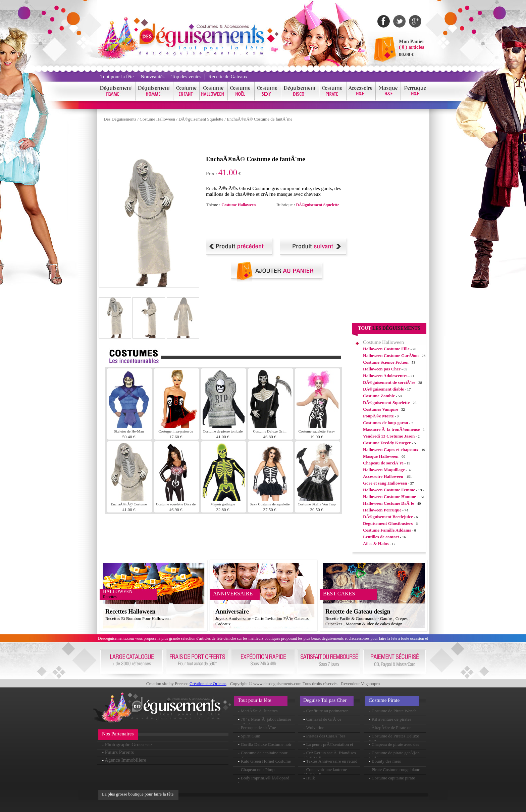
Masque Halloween (381, 456)
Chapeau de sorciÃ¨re (383, 463)
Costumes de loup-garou (386, 423)
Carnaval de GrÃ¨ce (324, 719)
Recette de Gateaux (228, 77)
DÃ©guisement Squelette (201, 119)
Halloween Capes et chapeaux (391, 449)
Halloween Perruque (382, 510)
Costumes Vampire (381, 409)
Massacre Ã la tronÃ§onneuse (391, 429)
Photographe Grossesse (128, 745)
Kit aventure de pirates (391, 719)
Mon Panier (412, 41)
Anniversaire (232, 612)
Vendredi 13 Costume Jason (389, 436)
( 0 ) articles (411, 47)
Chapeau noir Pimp (258, 770)
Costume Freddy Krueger (387, 443)
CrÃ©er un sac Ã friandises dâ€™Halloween (330, 755)
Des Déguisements (120, 119)
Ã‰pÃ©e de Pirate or (391, 728)
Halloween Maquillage (384, 470)
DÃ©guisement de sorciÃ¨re (389, 382)
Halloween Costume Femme (389, 490)
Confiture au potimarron (327, 711)
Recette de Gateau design (358, 612)
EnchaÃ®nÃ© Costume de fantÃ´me (260, 119)
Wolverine (315, 728)
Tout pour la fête (117, 77)
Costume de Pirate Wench (394, 711)
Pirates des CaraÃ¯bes (326, 736)
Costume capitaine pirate (393, 778)
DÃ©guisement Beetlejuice (388, 517)
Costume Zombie (379, 396)
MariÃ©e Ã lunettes (259, 711)
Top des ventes (186, 77)
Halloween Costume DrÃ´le (388, 503)
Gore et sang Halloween (385, 483)
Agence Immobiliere (125, 760)
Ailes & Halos (376, 544)
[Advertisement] (221, 140)
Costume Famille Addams (387, 530)
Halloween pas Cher (382, 369)
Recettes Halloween (130, 612)
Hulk (311, 778)
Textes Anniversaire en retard (332, 761)
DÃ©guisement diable (383, 389)
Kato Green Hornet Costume (266, 761)
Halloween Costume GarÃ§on (391, 355)
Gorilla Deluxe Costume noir (266, 744)
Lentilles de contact (381, 537)
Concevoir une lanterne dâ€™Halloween (325, 772)
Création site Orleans (208, 684)
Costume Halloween (157, 119)
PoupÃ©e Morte (378, 416)
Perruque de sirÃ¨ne (258, 728)
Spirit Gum (251, 736)
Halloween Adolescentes (385, 376)
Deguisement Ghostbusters (388, 523)
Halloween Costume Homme (389, 497)
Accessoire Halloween (383, 476)
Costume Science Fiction (386, 362)
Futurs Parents (119, 752)
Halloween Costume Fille (386, 349)
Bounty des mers (386, 761)
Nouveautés (152, 77)
